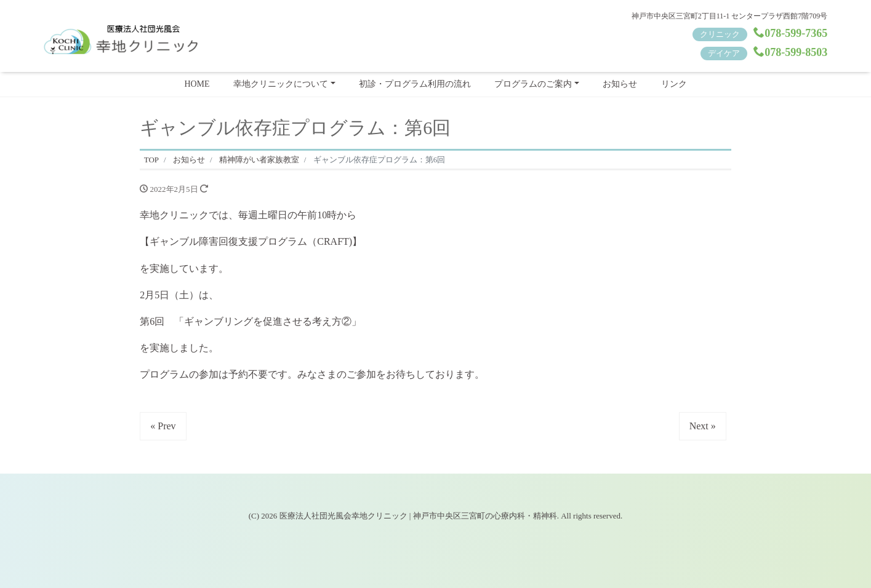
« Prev (163, 426)
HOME (197, 84)
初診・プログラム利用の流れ (415, 84)
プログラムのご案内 (533, 84)
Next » (703, 426)
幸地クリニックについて (281, 84)
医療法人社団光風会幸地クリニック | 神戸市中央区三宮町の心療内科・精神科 (418, 516)
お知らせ (620, 84)
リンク (674, 84)
